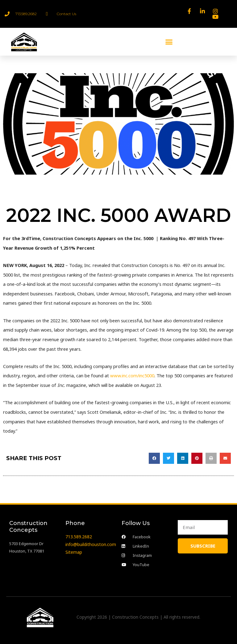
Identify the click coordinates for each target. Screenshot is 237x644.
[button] (169, 42)
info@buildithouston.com (91, 544)
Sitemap (74, 552)
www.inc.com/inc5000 (132, 375)
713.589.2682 (79, 537)
